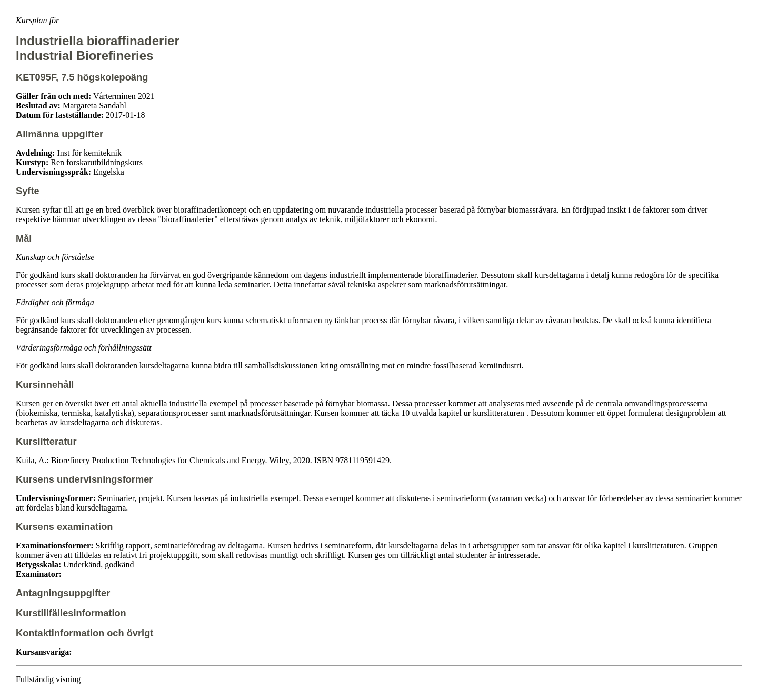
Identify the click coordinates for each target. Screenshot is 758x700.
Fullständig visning (48, 679)
